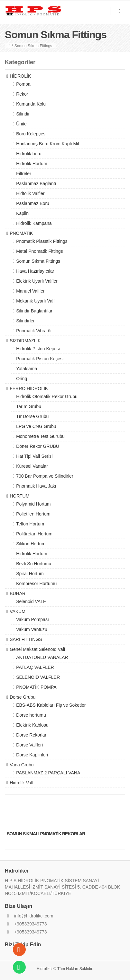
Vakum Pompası (32, 619)
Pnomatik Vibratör (34, 331)
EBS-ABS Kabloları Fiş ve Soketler (51, 705)
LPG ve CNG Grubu (36, 426)
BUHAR (18, 593)
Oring (22, 379)
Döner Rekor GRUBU (38, 446)
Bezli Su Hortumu (34, 564)
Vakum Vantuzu (32, 629)
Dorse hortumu (31, 715)
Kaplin (22, 213)
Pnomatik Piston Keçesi (40, 359)
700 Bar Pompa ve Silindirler (45, 476)
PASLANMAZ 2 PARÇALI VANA (48, 773)
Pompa (23, 84)
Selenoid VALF (31, 601)
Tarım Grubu (29, 406)
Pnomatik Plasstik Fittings (42, 241)
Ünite (21, 124)
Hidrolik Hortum (32, 164)
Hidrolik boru (29, 154)
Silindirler (25, 321)
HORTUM (19, 496)
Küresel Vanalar (32, 466)
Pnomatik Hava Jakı (36, 486)
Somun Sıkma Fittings (38, 261)
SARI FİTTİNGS (26, 639)
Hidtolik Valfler (30, 193)
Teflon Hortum (30, 524)
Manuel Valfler (30, 291)
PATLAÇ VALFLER (35, 667)
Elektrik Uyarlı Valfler (37, 281)
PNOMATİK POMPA (36, 687)
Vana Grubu (22, 765)
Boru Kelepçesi (31, 134)
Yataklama (27, 369)
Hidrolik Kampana (34, 223)
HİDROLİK (20, 76)
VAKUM (18, 611)
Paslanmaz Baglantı (36, 183)
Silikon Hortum (31, 544)
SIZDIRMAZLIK (25, 341)
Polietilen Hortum (33, 514)
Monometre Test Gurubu (40, 436)
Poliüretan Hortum (34, 534)
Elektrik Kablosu (32, 725)
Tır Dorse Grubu (32, 416)
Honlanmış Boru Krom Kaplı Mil (47, 144)
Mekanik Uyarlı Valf (35, 301)
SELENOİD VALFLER (38, 677)
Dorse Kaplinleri (32, 755)
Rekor (22, 94)
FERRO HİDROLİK (29, 388)
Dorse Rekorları (32, 735)
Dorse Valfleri (29, 745)
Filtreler (24, 174)
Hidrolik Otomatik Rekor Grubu (47, 396)
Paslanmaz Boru (33, 203)
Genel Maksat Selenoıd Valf (37, 649)
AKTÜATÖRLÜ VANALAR (42, 657)
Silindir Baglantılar (34, 311)
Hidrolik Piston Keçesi (38, 349)
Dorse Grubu (23, 697)
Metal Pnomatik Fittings (40, 251)
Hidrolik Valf (22, 783)
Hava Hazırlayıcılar (35, 271)
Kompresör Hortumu (36, 584)
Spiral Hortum (30, 574)
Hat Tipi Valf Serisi (34, 456)
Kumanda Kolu (31, 104)
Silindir (23, 114)
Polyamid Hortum (33, 504)
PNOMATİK (21, 233)
